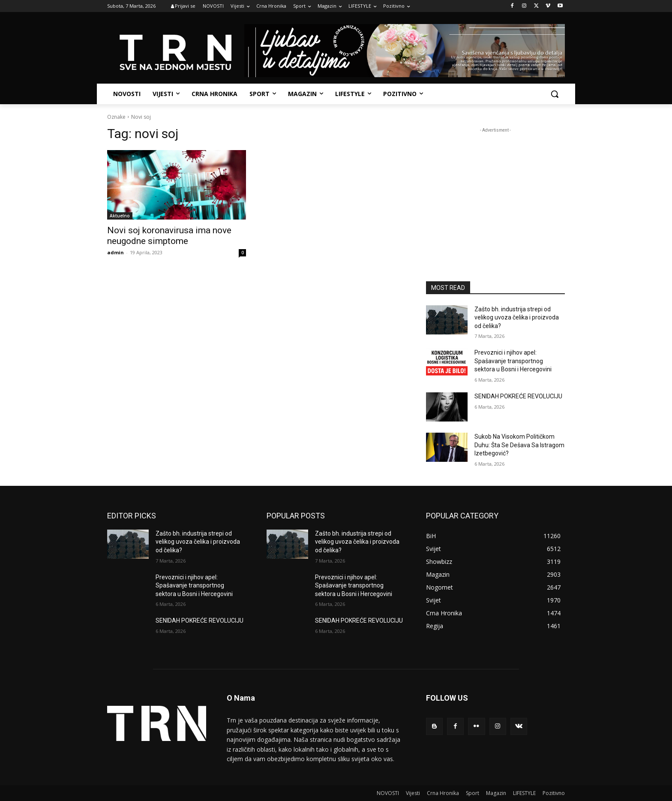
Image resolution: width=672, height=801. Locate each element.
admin (115, 252)
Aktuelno (120, 216)
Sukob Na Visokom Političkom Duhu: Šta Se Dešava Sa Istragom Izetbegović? (519, 445)
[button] (555, 94)
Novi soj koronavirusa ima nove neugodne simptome (169, 236)
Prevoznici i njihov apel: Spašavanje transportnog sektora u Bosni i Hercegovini (513, 361)
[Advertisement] (495, 188)
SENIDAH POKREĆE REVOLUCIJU (518, 396)
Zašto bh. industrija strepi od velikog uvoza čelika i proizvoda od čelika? (517, 318)
